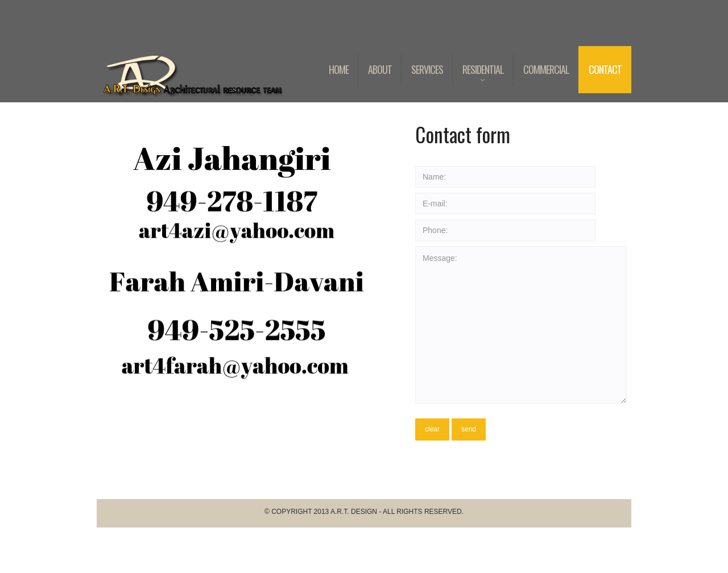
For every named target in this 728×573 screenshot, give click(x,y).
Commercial (546, 69)
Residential (478, 78)
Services (427, 69)
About (380, 69)
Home (339, 69)
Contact (605, 69)
